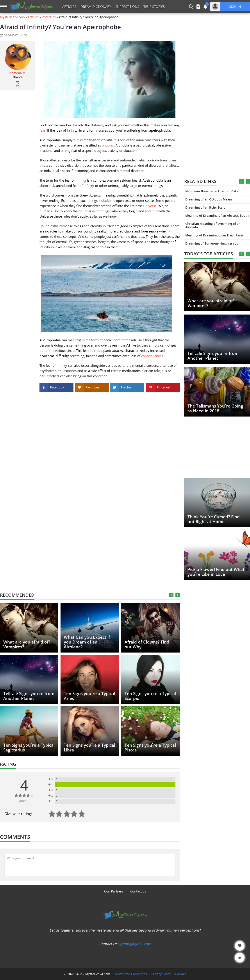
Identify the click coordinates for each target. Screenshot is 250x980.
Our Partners (114, 891)
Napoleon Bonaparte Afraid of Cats (212, 191)
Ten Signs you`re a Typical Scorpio (150, 696)
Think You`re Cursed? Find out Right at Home (214, 519)
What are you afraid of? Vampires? (211, 303)
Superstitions (127, 7)
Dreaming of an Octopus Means (209, 199)
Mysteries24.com (12, 17)
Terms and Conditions (131, 974)
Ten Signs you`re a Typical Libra (89, 748)
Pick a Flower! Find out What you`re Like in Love (216, 572)
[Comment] (90, 865)
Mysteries (49, 17)
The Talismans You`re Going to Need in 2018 (215, 408)
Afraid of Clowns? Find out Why (147, 644)
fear (42, 130)
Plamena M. (18, 73)
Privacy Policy (161, 974)
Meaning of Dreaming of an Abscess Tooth (217, 215)
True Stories (154, 7)
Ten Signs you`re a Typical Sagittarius (29, 748)
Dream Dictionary (96, 7)
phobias (108, 145)
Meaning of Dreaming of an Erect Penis (214, 235)
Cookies (181, 974)
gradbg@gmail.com (135, 944)
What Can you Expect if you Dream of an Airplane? (87, 642)
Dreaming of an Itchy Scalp (205, 207)
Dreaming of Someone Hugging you (212, 243)
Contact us (138, 891)
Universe (150, 206)
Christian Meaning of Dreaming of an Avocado (213, 225)
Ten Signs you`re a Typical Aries (89, 696)
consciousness (152, 356)
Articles (69, 7)
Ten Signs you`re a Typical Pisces (150, 748)
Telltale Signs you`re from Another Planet (213, 356)
